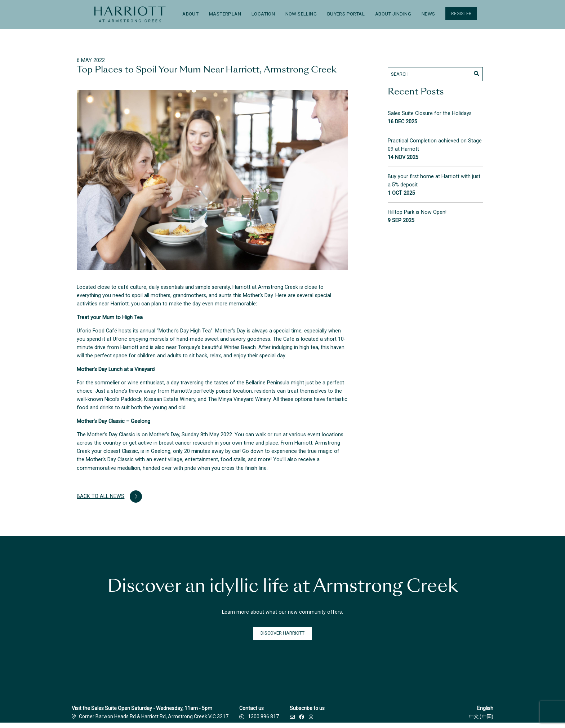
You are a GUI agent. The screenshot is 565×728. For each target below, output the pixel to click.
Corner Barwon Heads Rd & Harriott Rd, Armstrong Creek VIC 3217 (150, 716)
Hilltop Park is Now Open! (417, 212)
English (485, 708)
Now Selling (301, 14)
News (428, 14)
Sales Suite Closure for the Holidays (430, 113)
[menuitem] (130, 14)
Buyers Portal (346, 14)
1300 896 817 (263, 716)
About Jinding (393, 14)
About (190, 14)
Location (263, 14)
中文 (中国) (481, 716)
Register (461, 14)
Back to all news (109, 497)
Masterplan (225, 14)
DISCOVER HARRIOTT (282, 633)
